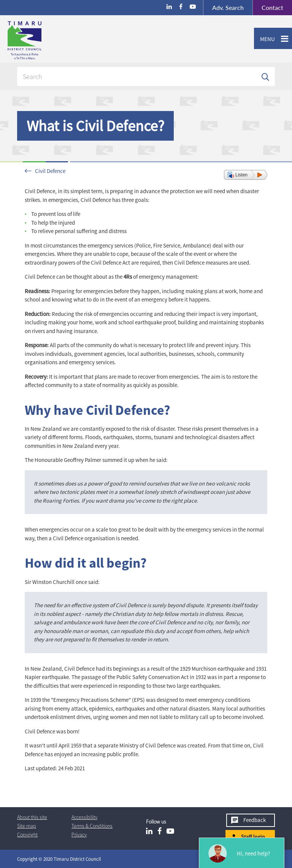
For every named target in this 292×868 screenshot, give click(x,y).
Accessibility (84, 817)
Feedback (255, 820)
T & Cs (92, 826)
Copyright (27, 835)
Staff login (253, 836)
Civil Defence (50, 171)
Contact (268, 8)
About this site (32, 817)
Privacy (79, 835)
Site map (27, 826)
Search (228, 7)
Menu (264, 39)
